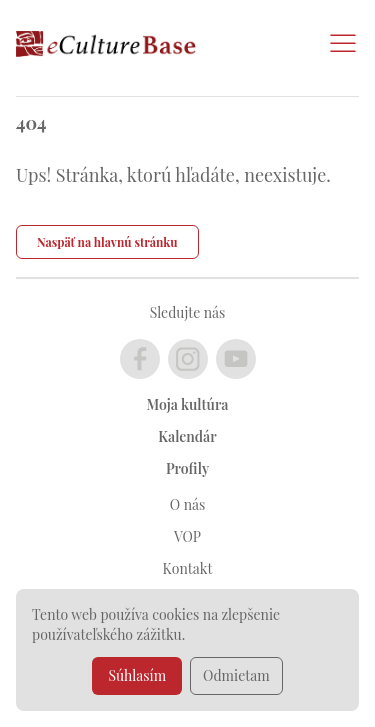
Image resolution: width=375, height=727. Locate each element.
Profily (187, 468)
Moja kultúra (188, 404)
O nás (187, 504)
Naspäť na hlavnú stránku (107, 242)
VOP (187, 536)
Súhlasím (137, 675)
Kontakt (188, 568)
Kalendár (187, 436)
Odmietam (236, 675)
